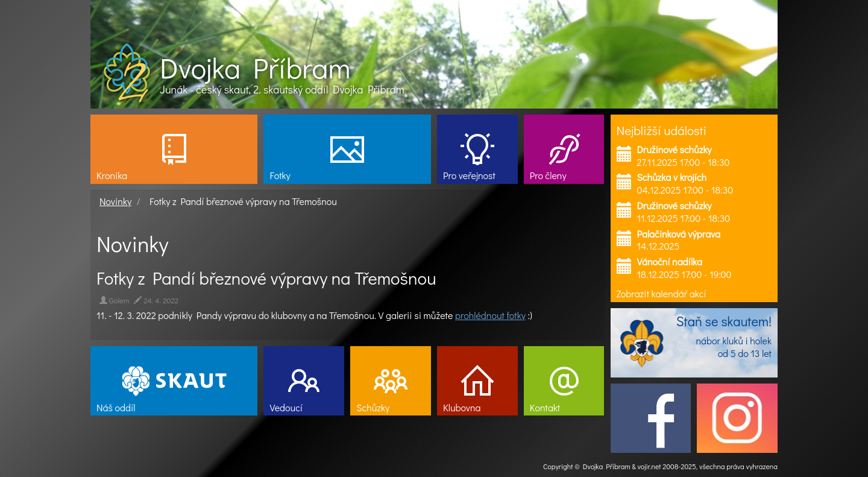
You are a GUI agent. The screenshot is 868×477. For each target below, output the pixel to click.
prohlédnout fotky (490, 315)
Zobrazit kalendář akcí (662, 293)
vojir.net (649, 466)
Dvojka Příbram (255, 68)
